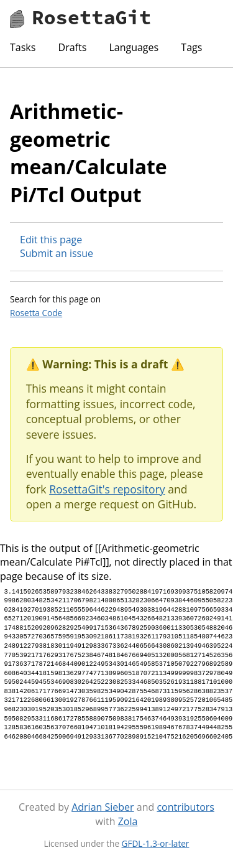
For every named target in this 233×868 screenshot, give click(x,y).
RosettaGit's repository (107, 489)
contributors (185, 807)
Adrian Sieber (103, 807)
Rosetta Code (36, 313)
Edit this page (51, 240)
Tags (191, 47)
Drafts (73, 47)
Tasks (23, 47)
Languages (134, 47)
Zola (128, 821)
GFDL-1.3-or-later (156, 843)
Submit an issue (57, 253)
